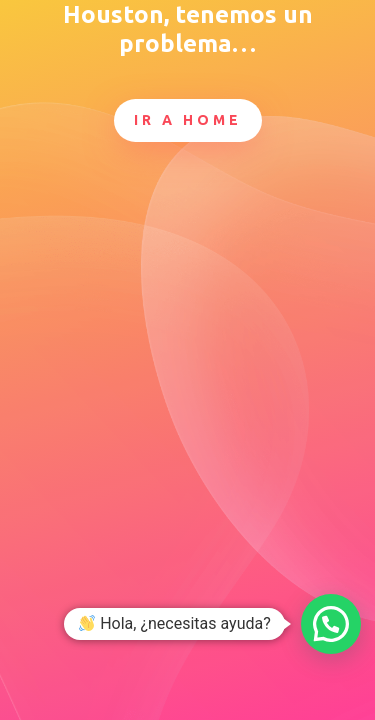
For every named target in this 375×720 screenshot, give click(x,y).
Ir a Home (188, 120)
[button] (331, 624)
